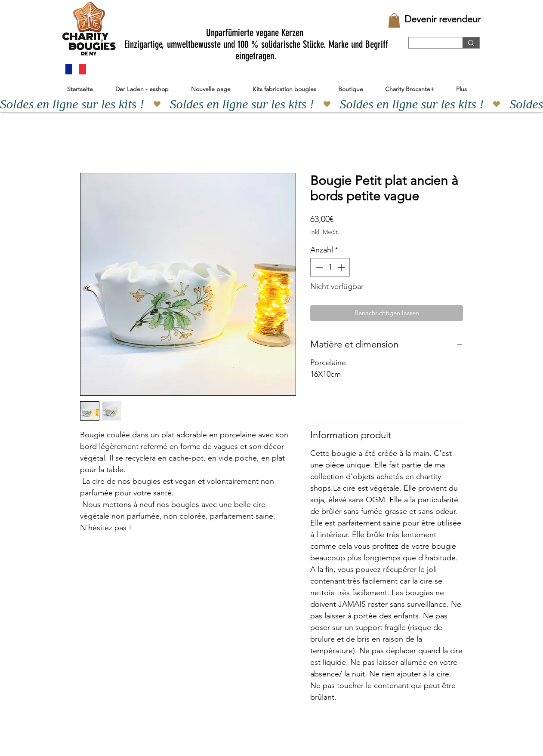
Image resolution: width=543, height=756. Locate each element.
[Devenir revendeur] (443, 19)
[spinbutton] (330, 267)
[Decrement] (318, 267)
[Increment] (342, 267)
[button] (394, 20)
